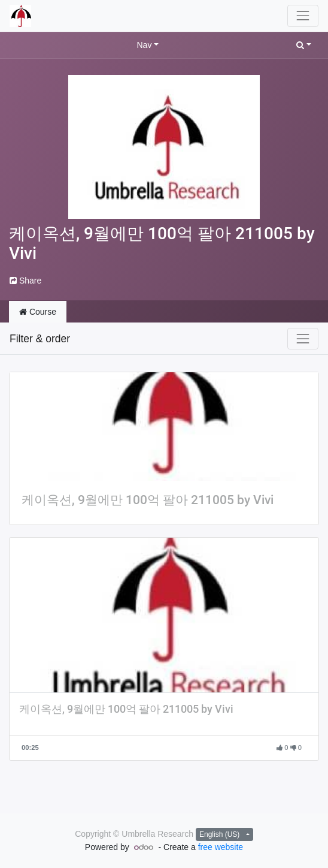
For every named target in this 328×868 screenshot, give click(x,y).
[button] (304, 45)
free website (221, 847)
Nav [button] (144, 45)
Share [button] (25, 281)
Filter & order (40, 339)
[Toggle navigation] (303, 339)
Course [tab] (38, 312)
